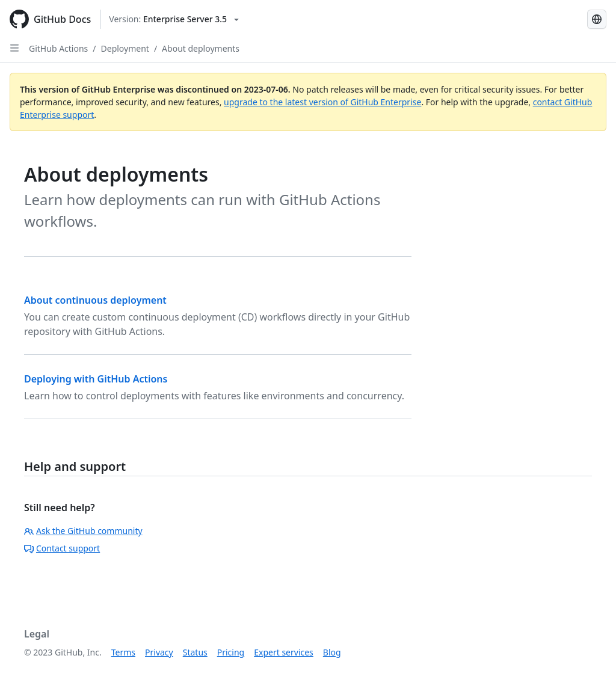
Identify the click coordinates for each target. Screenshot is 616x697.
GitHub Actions (58, 48)
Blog (332, 652)
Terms (123, 652)
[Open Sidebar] (14, 48)
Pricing (231, 652)
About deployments (201, 48)
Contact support (62, 548)
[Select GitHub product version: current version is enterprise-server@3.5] (174, 19)
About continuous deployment (95, 300)
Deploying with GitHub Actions (96, 379)
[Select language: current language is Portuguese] (597, 19)
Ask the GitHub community (83, 531)
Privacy (159, 652)
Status (195, 652)
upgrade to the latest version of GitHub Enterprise (322, 102)
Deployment (125, 48)
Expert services (284, 652)
